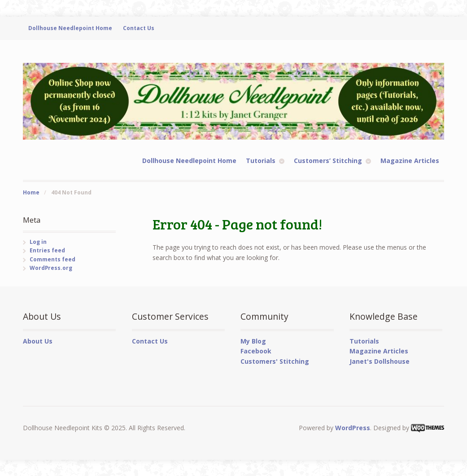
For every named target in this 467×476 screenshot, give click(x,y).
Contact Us (139, 28)
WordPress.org (51, 268)
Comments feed (52, 259)
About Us (38, 341)
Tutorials (261, 161)
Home (31, 192)
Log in (38, 242)
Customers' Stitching (275, 361)
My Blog (253, 341)
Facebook (256, 351)
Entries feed (47, 250)
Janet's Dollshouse (380, 361)
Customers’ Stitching (328, 161)
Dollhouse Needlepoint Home (70, 28)
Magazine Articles (410, 161)
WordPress (353, 428)
